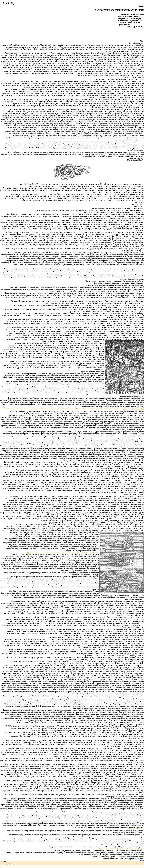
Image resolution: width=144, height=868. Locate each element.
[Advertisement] (72, 35)
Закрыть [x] (140, 863)
